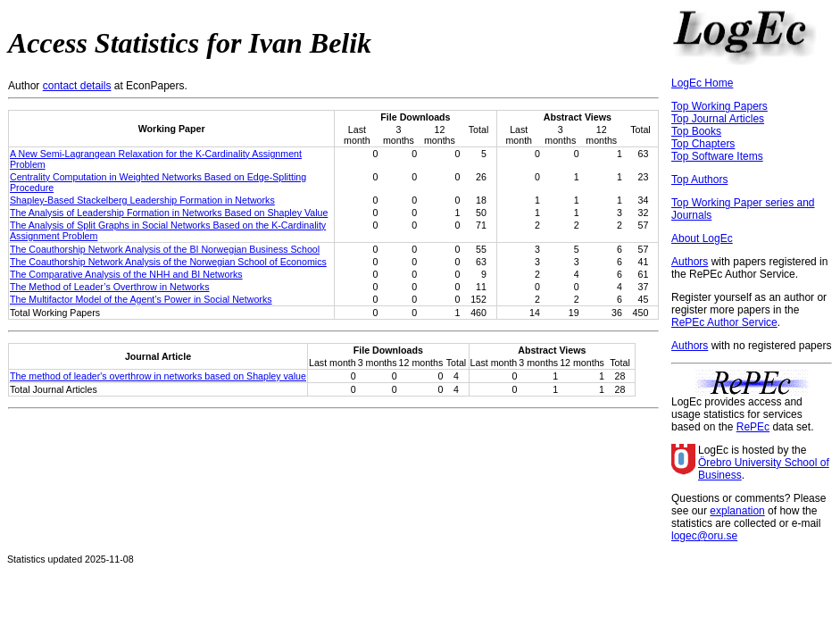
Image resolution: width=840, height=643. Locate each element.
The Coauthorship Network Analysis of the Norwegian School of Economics (168, 262)
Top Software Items (717, 156)
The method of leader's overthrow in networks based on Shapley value (158, 376)
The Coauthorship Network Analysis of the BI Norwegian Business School (165, 249)
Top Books (696, 131)
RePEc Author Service (724, 322)
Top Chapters (703, 144)
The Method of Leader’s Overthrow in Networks (110, 287)
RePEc (753, 427)
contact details (77, 86)
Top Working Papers (719, 106)
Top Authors (699, 180)
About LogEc (702, 238)
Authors (690, 262)
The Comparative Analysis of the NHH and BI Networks (126, 274)
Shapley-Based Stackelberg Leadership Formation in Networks (142, 200)
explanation (737, 511)
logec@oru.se (704, 536)
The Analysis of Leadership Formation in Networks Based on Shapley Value (169, 213)
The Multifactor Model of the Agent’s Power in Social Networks (141, 299)
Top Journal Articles (718, 119)
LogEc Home (702, 83)
